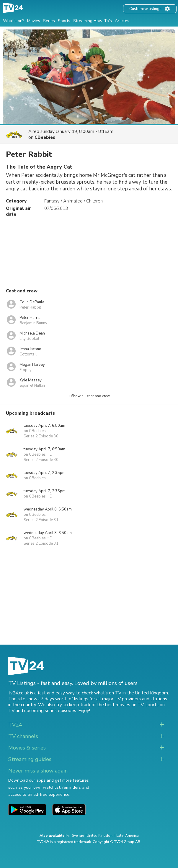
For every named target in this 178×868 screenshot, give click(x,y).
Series (49, 21)
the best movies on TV (120, 705)
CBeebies (45, 137)
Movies (34, 21)
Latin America (128, 836)
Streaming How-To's (93, 21)
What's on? (14, 21)
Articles (122, 21)
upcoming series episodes (50, 711)
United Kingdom (100, 836)
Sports (64, 21)
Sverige (78, 836)
